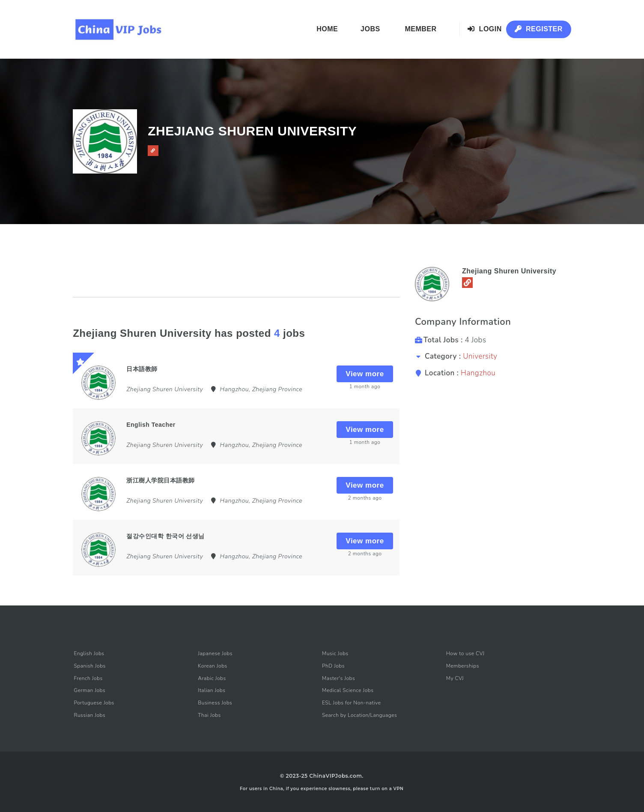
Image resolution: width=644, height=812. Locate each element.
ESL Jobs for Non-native (352, 703)
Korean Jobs (213, 666)
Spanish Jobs (90, 666)
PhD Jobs (333, 666)
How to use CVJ (465, 653)
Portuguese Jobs (94, 703)
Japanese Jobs (215, 653)
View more (365, 374)
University (480, 356)
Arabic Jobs (212, 678)
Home (327, 29)
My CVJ (455, 678)
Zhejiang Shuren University (509, 271)
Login (485, 29)
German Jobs (90, 690)
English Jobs (89, 653)
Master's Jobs (338, 678)
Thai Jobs (209, 715)
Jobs (370, 29)
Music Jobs (335, 653)
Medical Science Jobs (348, 690)
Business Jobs (215, 703)
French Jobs (88, 678)
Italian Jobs (212, 690)
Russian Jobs (90, 715)
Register (539, 29)
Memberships (463, 666)
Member (420, 29)
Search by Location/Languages (359, 715)
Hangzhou (478, 373)
